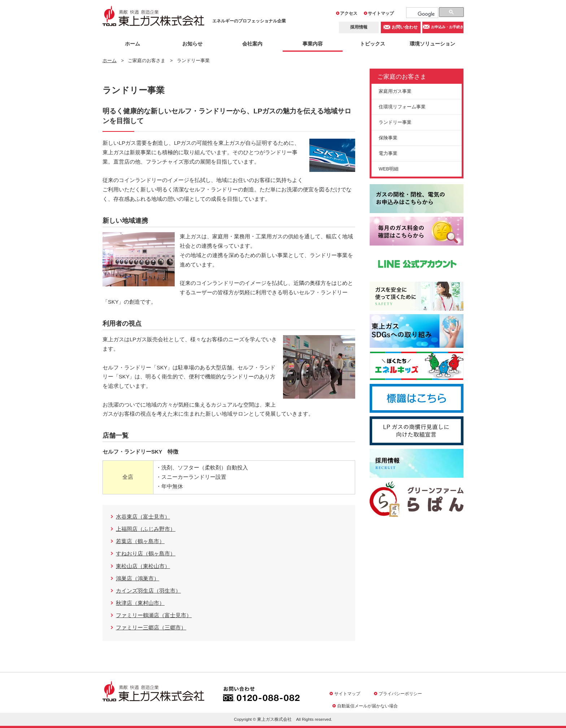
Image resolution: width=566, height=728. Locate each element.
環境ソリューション (432, 44)
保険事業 (388, 138)
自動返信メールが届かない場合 (367, 706)
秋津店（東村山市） (140, 603)
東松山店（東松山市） (143, 566)
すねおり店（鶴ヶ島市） (146, 554)
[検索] (426, 14)
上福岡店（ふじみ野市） (146, 529)
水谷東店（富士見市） (143, 517)
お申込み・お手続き (447, 27)
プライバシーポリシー (400, 694)
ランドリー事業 (395, 122)
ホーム (132, 44)
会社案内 (252, 44)
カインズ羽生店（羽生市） (148, 591)
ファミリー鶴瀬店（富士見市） (154, 615)
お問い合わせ (405, 27)
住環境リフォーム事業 (402, 107)
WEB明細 (389, 169)
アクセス (349, 13)
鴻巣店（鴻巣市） (138, 578)
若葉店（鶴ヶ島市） (140, 541)
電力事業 (388, 153)
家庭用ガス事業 (395, 91)
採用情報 (359, 27)
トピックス (373, 44)
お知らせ (192, 44)
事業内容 (313, 44)
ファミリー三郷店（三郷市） (151, 628)
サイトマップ (381, 13)
